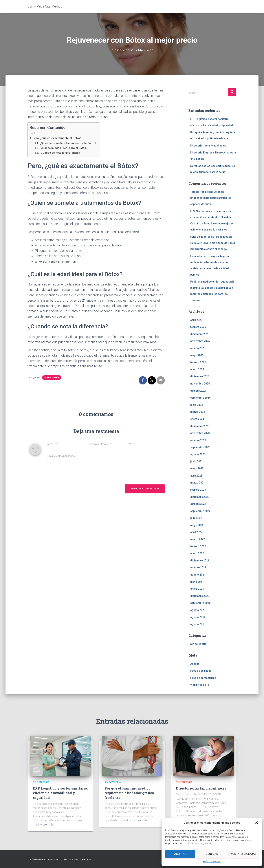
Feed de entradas (201, 671)
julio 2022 (196, 518)
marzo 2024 (198, 412)
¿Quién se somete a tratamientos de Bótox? (68, 143)
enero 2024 (197, 419)
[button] (257, 823)
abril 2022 (196, 532)
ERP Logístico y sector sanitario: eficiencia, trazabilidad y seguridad (60, 793)
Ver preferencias (244, 854)
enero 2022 (197, 553)
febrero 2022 (198, 546)
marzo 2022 (198, 539)
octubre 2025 (198, 348)
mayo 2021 (197, 582)
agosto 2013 (198, 624)
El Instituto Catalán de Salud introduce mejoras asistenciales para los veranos (212, 223)
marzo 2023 (198, 483)
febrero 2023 (198, 490)
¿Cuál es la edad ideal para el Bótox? (64, 148)
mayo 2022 (197, 525)
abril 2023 (196, 476)
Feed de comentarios (203, 678)
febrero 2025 (198, 362)
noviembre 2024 (200, 384)
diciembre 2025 (200, 334)
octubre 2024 (198, 391)
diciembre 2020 (200, 596)
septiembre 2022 (200, 511)
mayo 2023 (197, 468)
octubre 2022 (198, 504)
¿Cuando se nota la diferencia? (60, 153)
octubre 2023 (198, 440)
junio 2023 (197, 462)
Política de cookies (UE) (78, 860)
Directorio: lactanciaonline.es (208, 146)
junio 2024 (197, 405)
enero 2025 (197, 369)
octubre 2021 (198, 567)
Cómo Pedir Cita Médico (44, 860)
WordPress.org (200, 685)
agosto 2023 (198, 454)
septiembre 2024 (200, 398)
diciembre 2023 (200, 426)
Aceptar (180, 854)
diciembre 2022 (200, 497)
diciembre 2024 (200, 376)
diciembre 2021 (200, 561)
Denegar (212, 854)
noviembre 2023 (200, 433)
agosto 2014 (198, 617)
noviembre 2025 (200, 341)
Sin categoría (52, 377)
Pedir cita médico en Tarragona (209, 282)
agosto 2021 (198, 575)
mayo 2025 (197, 355)
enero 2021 (197, 589)
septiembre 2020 (200, 603)
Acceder (195, 664)
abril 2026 (196, 320)
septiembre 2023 (200, 447)
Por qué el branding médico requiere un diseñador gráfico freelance (129, 793)
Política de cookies (212, 862)
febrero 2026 (198, 327)
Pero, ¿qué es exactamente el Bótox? (58, 138)
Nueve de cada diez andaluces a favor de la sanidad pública (210, 268)
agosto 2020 (198, 610)
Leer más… (49, 825)
